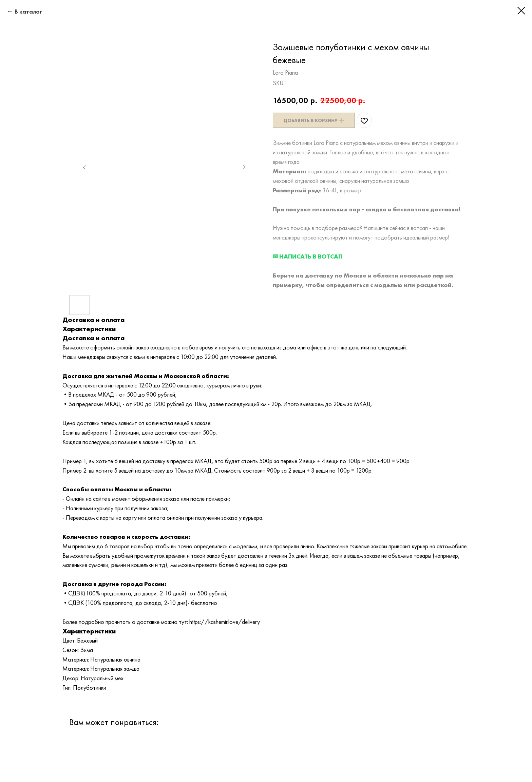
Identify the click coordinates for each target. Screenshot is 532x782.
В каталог (28, 11)
